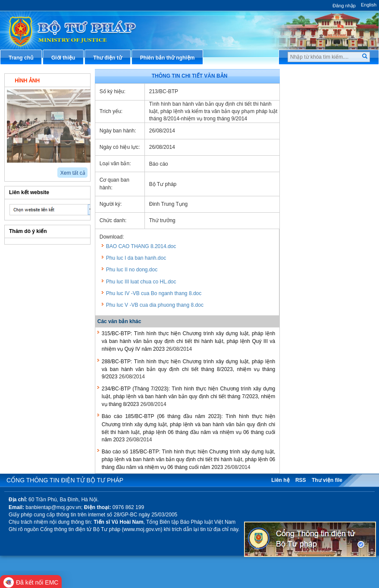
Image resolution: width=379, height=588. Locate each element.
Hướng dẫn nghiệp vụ (321, 126)
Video (70, 80)
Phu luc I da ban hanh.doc (136, 258)
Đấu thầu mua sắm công (325, 220)
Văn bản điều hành (318, 112)
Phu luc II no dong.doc (132, 270)
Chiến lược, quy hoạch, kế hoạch (327, 187)
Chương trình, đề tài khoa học (331, 234)
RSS (301, 480)
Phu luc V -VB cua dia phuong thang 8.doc (155, 305)
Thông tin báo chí (316, 155)
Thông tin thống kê (318, 248)
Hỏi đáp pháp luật (316, 141)
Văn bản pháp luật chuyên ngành (327, 94)
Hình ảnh (27, 81)
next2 (20, 170)
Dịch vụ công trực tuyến (324, 169)
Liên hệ (280, 480)
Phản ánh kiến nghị (318, 262)
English (369, 5)
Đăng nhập (344, 6)
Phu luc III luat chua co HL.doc (141, 282)
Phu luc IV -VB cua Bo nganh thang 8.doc (154, 293)
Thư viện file (327, 480)
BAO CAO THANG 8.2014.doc (141, 246)
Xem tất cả (73, 173)
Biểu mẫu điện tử (316, 205)
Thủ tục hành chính (318, 76)
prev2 (10, 170)
